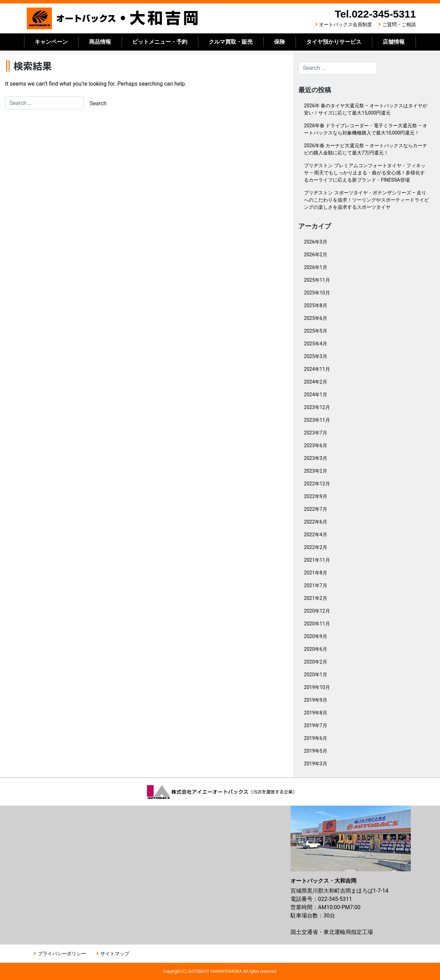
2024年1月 (315, 395)
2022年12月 (317, 484)
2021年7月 (315, 585)
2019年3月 (315, 764)
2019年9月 (315, 700)
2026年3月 (315, 242)
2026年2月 (315, 255)
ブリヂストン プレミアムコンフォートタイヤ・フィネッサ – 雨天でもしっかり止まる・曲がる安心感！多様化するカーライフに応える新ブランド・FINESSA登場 (365, 173)
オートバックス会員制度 (345, 24)
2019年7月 (315, 725)
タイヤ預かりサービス (334, 42)
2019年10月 (317, 687)
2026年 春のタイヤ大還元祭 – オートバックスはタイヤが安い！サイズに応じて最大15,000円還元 (366, 109)
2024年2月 (315, 382)
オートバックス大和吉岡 (113, 18)
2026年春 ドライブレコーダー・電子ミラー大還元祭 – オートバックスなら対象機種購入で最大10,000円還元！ (366, 129)
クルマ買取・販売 (231, 42)
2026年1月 (315, 267)
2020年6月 (315, 649)
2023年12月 (317, 407)
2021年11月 (317, 560)
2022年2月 (315, 547)
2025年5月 (315, 331)
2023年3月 (315, 458)
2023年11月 (317, 420)
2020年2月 (315, 662)
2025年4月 (315, 344)
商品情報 (100, 42)
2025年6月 (315, 318)
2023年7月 (315, 433)
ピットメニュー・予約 (160, 42)
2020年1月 (315, 675)
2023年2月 (315, 471)
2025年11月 (317, 280)
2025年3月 (315, 356)
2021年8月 (315, 573)
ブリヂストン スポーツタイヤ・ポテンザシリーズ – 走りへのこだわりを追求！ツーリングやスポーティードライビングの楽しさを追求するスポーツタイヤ (366, 200)
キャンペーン (51, 42)
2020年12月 (317, 611)
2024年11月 (317, 369)
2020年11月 (317, 624)
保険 (279, 42)
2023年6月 (315, 445)
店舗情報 (394, 42)
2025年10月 (317, 293)
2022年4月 (315, 535)
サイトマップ (115, 954)
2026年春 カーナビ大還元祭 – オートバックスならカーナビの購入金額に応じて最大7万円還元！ (366, 149)
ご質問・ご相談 (399, 24)
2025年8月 (315, 305)
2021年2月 (315, 598)
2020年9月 (315, 636)
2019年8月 (315, 713)
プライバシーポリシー (62, 954)
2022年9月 (315, 496)
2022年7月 (315, 509)
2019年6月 (315, 738)
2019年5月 (315, 751)
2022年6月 (315, 522)
